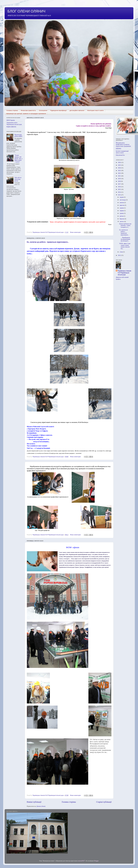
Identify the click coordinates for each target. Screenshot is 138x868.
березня (122, 219)
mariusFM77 (82, 861)
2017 (119, 184)
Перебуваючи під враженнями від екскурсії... (125, 239)
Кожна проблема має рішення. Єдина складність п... (125, 225)
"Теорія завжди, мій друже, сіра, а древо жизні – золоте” (18, 159)
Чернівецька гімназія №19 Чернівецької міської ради (124, 273)
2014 (119, 192)
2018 (119, 181)
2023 (119, 171)
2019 (119, 179)
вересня (122, 205)
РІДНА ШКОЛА (11, 127)
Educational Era (120, 155)
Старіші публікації (104, 802)
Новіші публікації (34, 802)
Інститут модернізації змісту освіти (122, 152)
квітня (122, 216)
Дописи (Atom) (41, 806)
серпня (122, 208)
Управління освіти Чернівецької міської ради (14, 123)
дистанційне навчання (77, 110)
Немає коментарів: (76, 232)
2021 (119, 176)
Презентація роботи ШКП (18, 135)
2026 (119, 162)
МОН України (11, 120)
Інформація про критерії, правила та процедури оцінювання (26, 114)
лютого (122, 221)
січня (121, 252)
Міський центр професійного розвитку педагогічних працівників (123, 144)
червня (122, 211)
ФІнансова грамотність (28, 110)
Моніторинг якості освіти (95, 110)
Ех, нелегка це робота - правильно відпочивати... (48, 242)
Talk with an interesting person (18, 179)
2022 (119, 173)
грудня (122, 197)
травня (122, 213)
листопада (123, 200)
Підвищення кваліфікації (58, 110)
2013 (119, 195)
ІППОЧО (118, 149)
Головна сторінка (12, 110)
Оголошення (43, 110)
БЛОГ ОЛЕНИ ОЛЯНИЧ (26, 11)
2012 (119, 255)
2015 (119, 189)
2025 (119, 165)
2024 (119, 168)
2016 (119, 187)
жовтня (122, 203)
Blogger (96, 861)
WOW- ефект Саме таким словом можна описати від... (125, 246)
